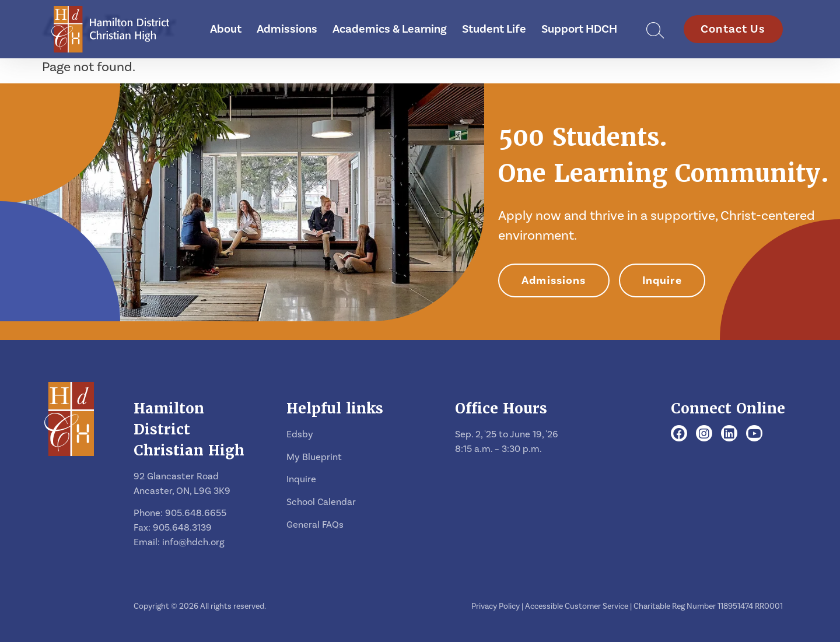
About (226, 29)
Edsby (300, 434)
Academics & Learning (390, 29)
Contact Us (733, 29)
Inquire (662, 280)
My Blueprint (314, 457)
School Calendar (321, 502)
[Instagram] (704, 434)
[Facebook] (679, 434)
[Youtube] (755, 434)
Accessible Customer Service (577, 606)
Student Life (494, 29)
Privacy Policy (496, 606)
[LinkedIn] (729, 434)
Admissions (287, 29)
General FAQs (315, 525)
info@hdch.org (193, 542)
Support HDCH (579, 29)
